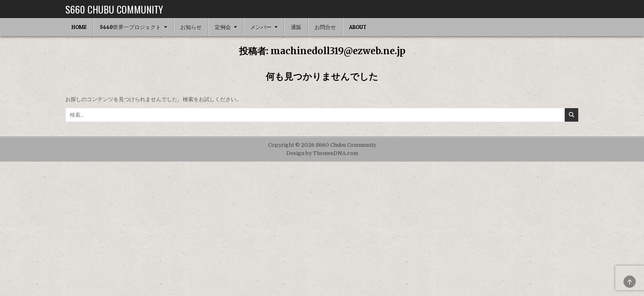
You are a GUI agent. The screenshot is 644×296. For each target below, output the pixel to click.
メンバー (261, 27)
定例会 (223, 27)
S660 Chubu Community (114, 9)
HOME (79, 27)
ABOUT (358, 27)
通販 (296, 27)
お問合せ (325, 27)
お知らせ (191, 27)
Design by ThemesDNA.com (322, 153)
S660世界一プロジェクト (130, 27)
